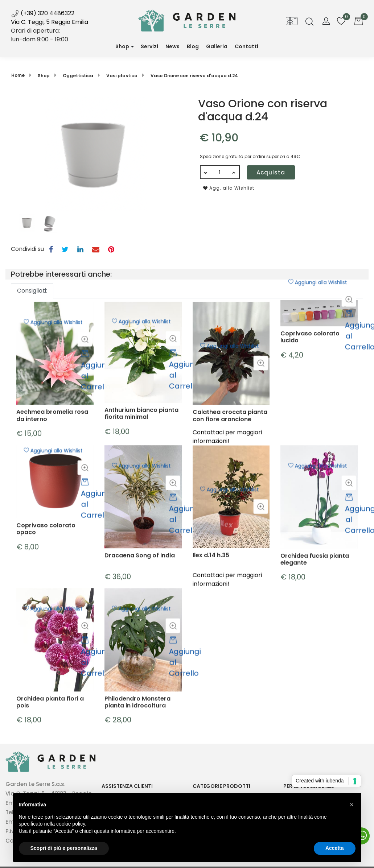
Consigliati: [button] (32, 291)
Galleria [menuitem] (217, 46)
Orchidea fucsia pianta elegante (315, 632)
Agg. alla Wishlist (229, 188)
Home (18, 75)
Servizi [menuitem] (149, 46)
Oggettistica (78, 76)
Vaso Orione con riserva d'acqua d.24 (194, 76)
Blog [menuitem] (193, 46)
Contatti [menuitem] (246, 46)
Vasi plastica (122, 76)
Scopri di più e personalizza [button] (64, 848)
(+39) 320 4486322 (43, 13)
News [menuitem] (174, 49)
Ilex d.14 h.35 (211, 631)
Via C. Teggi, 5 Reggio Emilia (50, 22)
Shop (122, 46)
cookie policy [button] (71, 824)
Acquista (271, 172)
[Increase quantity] (234, 172)
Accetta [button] (335, 848)
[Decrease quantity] (205, 172)
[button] (96, 154)
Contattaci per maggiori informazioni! (227, 655)
